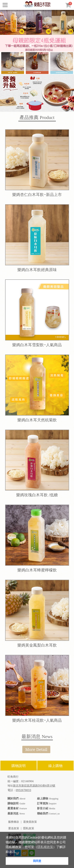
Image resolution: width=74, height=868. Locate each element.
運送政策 (14, 828)
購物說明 (19, 766)
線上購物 (55, 766)
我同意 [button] (37, 861)
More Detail (36, 749)
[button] (20, 852)
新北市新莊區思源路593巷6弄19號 (34, 785)
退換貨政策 (30, 822)
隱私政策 (29, 828)
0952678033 (23, 790)
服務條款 (14, 822)
